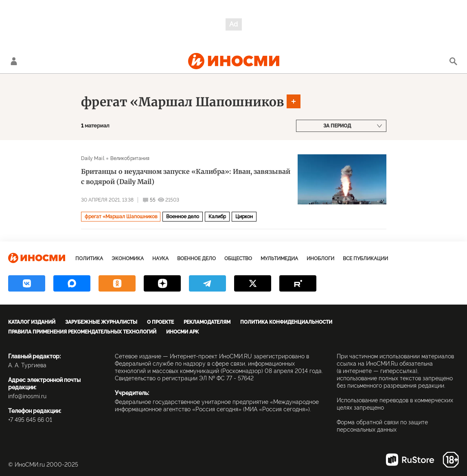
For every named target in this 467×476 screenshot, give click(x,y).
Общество (238, 259)
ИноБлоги (320, 259)
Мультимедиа (279, 259)
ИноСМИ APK (182, 332)
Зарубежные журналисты (101, 322)
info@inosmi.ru (27, 396)
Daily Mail (93, 158)
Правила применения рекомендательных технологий (82, 332)
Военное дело (183, 217)
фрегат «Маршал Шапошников (182, 102)
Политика (89, 259)
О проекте (160, 322)
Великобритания (130, 158)
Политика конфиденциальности (286, 322)
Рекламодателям (207, 322)
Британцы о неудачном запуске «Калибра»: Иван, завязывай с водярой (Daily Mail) (186, 177)
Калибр (217, 217)
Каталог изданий (32, 322)
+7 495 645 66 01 (30, 420)
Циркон (244, 217)
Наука (160, 259)
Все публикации (365, 259)
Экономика (128, 259)
